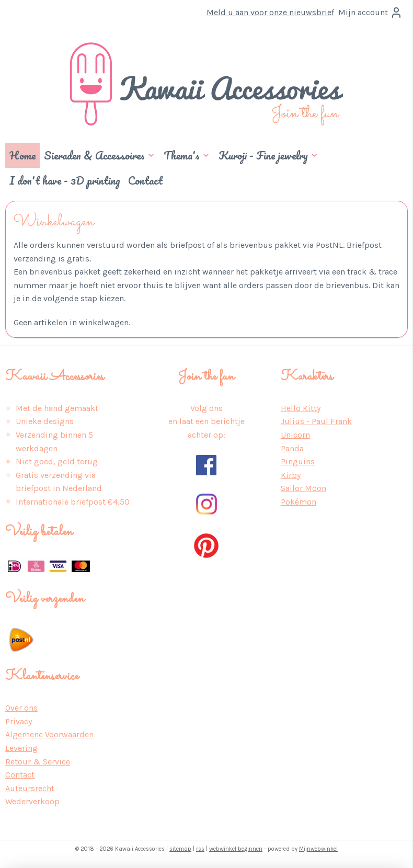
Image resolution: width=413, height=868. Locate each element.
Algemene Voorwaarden (49, 734)
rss (200, 849)
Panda (292, 448)
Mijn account (370, 13)
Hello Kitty (301, 408)
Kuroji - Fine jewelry (268, 155)
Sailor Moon (303, 488)
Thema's (187, 155)
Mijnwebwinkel (318, 849)
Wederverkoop (32, 801)
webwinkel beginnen (236, 849)
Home (22, 155)
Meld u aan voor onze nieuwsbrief (270, 12)
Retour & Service (38, 762)
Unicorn (295, 435)
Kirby (291, 475)
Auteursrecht (30, 788)
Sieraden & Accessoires (100, 155)
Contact (145, 180)
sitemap (180, 849)
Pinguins (298, 461)
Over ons (21, 708)
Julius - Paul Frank (316, 421)
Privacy (19, 721)
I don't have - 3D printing (65, 180)
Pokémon (299, 502)
